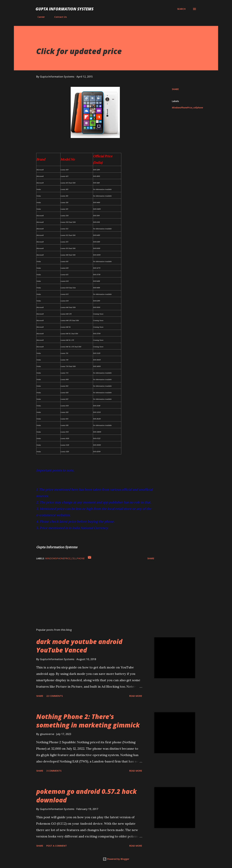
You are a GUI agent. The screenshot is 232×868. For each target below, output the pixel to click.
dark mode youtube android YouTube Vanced (79, 646)
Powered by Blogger (116, 859)
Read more (136, 696)
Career (39, 17)
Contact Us (59, 17)
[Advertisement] (90, 588)
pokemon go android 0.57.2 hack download (86, 796)
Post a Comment (57, 846)
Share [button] (175, 89)
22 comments (54, 696)
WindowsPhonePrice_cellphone (187, 108)
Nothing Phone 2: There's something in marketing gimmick (88, 721)
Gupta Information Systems (65, 9)
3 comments (54, 771)
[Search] (181, 9)
